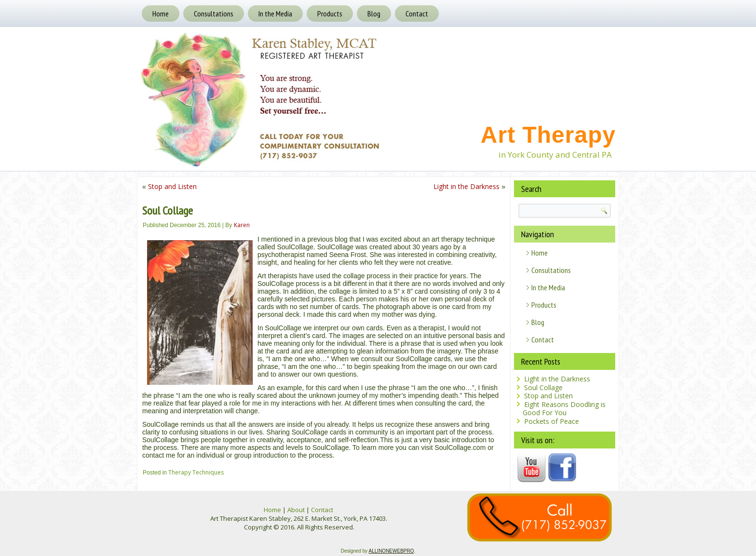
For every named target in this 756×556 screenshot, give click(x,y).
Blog (374, 14)
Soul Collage (543, 387)
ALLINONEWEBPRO (391, 551)
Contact (417, 14)
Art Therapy (548, 135)
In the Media (275, 14)
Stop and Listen (172, 186)
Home (161, 14)
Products (330, 14)
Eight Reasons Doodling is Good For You (564, 409)
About (296, 510)
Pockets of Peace (552, 421)
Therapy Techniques (196, 472)
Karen (242, 225)
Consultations (214, 14)
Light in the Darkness (466, 186)
